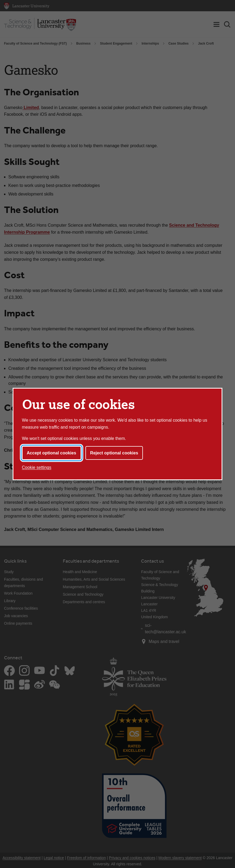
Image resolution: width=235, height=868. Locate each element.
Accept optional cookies (52, 453)
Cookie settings (37, 467)
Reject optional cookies (114, 453)
